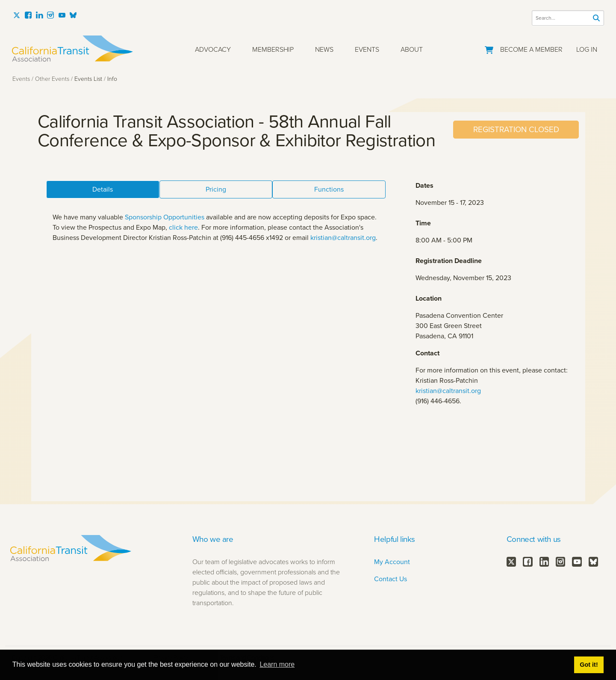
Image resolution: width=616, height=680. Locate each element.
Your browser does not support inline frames (308, 307)
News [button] (324, 49)
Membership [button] (273, 49)
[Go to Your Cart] (489, 48)
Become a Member (531, 49)
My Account (392, 562)
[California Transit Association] (72, 49)
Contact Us (391, 579)
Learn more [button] (277, 664)
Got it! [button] (589, 665)
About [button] (412, 49)
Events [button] (367, 49)
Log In (587, 49)
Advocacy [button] (213, 49)
